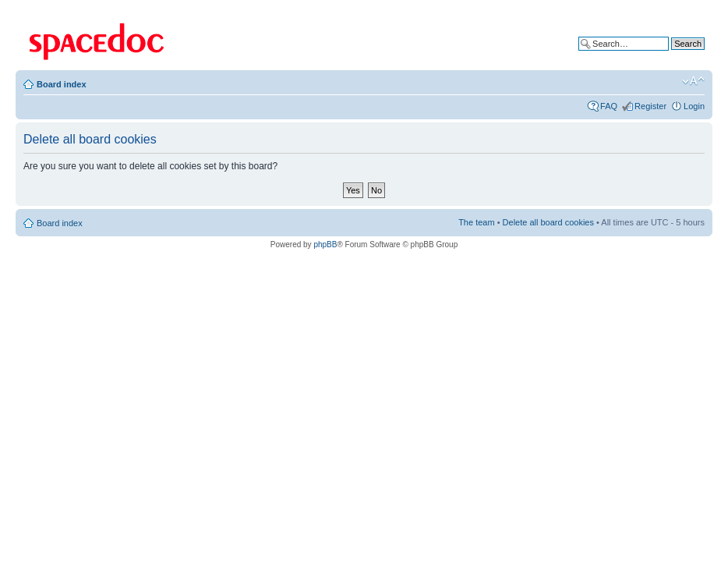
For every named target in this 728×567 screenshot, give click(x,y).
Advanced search (671, 55)
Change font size (693, 81)
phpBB (325, 245)
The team (476, 222)
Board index (62, 84)
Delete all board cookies (548, 222)
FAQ (609, 106)
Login (694, 106)
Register (650, 106)
